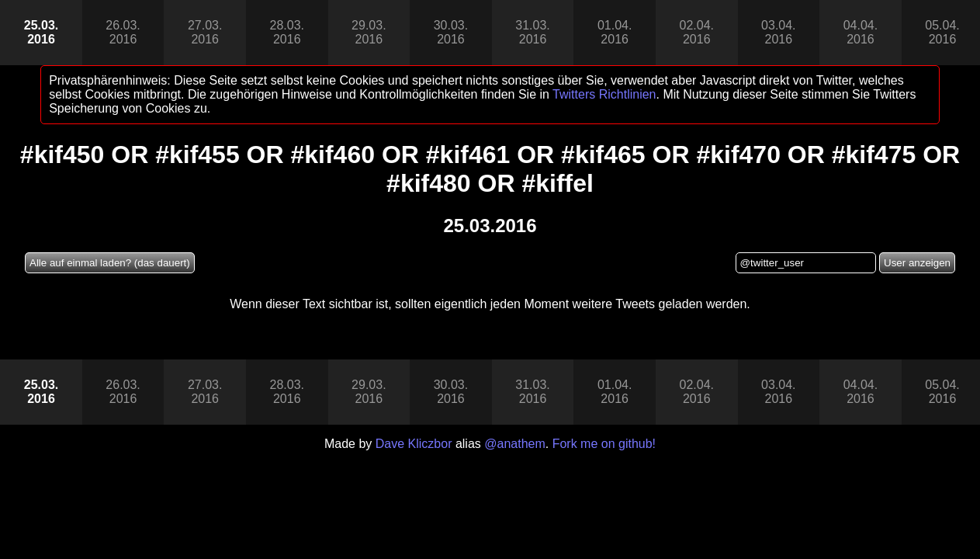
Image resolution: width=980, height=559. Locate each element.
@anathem (515, 444)
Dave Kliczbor (414, 444)
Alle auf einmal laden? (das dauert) (110, 263)
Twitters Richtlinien (604, 94)
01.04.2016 (615, 32)
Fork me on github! (604, 444)
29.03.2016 (369, 32)
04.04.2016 (861, 32)
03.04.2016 (778, 32)
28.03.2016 (287, 32)
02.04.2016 (696, 32)
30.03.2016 (451, 32)
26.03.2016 (123, 32)
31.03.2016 (532, 32)
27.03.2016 (205, 32)
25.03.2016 (41, 32)
